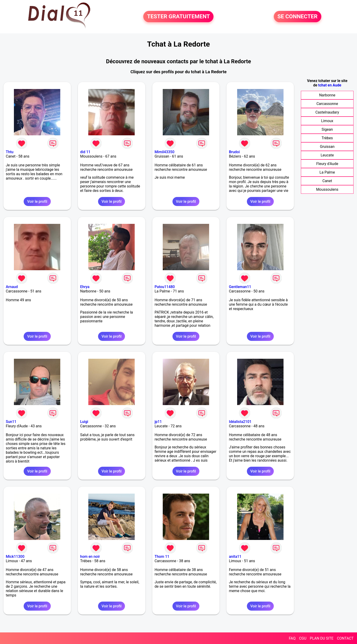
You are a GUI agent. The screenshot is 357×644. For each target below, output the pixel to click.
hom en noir (90, 557)
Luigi (84, 422)
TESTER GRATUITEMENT (178, 17)
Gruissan (327, 147)
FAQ (292, 638)
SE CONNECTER (298, 17)
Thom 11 (162, 557)
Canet (327, 181)
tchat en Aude (330, 85)
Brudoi (234, 152)
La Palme (327, 172)
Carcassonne (327, 104)
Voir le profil (37, 201)
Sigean (327, 129)
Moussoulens (327, 189)
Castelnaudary (327, 112)
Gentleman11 (240, 287)
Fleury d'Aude (327, 164)
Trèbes (327, 138)
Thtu (10, 152)
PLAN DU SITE (322, 638)
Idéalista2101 (240, 422)
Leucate (327, 155)
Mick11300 (15, 557)
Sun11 (11, 422)
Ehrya (85, 287)
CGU (303, 638)
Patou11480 (165, 287)
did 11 (85, 152)
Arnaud (12, 287)
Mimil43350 (165, 152)
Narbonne (327, 95)
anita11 (235, 557)
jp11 (158, 422)
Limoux (327, 121)
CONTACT (345, 638)
